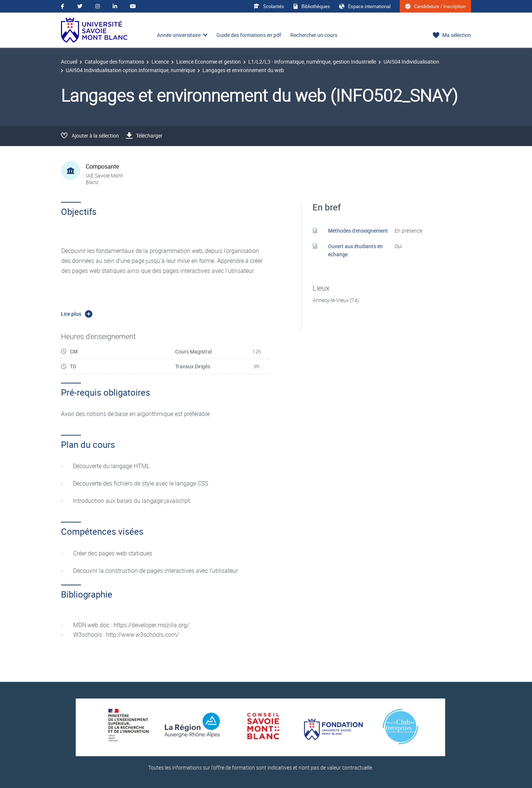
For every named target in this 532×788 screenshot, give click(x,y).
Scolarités (269, 6)
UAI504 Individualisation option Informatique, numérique (130, 70)
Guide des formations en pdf (249, 35)
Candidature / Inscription (435, 6)
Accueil (69, 62)
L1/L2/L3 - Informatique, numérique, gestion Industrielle (312, 62)
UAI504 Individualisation (411, 62)
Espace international (365, 6)
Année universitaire (179, 35)
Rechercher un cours (314, 35)
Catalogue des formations (114, 62)
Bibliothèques (312, 6)
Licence (160, 62)
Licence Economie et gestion (209, 62)
